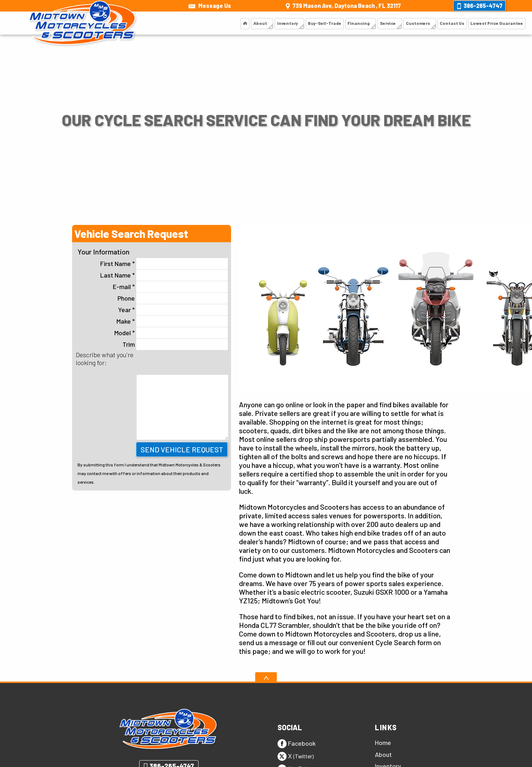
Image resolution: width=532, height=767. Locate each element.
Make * (172, 321)
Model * (171, 333)
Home (383, 742)
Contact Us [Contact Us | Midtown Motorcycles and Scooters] (445, 23)
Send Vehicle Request (182, 449)
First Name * (164, 264)
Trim (175, 344)
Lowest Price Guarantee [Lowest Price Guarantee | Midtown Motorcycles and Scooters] (494, 23)
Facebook (297, 744)
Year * (173, 310)
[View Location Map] (342, 6)
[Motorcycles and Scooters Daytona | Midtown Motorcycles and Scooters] (222, 24)
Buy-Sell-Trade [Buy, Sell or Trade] (307, 23)
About (238, 23)
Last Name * (164, 275)
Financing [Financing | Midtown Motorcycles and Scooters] (344, 23)
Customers (408, 23)
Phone (173, 298)
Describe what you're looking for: (105, 359)
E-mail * (170, 287)
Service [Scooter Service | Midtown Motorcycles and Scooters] (375, 23)
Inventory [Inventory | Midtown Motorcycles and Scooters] (268, 23)
